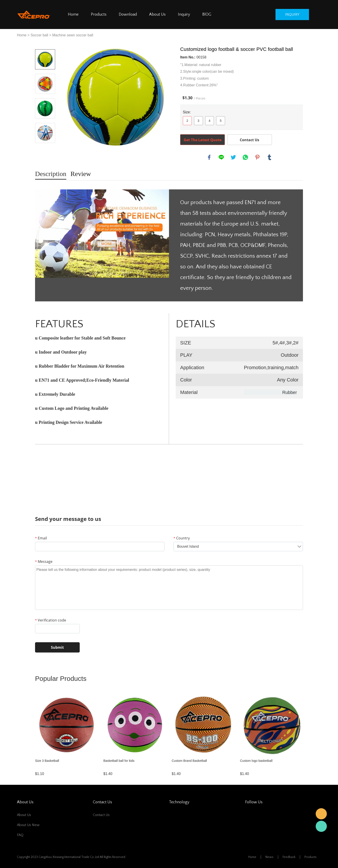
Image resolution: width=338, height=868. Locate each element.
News (269, 857)
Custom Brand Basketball (189, 761)
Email (41, 538)
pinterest (257, 157)
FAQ (20, 835)
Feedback (289, 857)
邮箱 (321, 814)
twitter (233, 157)
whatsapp (245, 157)
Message (44, 561)
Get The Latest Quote (203, 140)
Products (99, 15)
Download (128, 15)
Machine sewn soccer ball (73, 35)
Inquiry (184, 15)
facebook (209, 157)
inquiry (292, 15)
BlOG (207, 15)
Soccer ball (39, 35)
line (221, 157)
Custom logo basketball (256, 761)
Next (45, 149)
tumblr (269, 157)
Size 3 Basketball (47, 761)
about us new (28, 825)
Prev (45, 43)
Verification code (51, 620)
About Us (157, 15)
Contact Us (249, 140)
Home (73, 15)
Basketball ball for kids (119, 761)
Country (182, 538)
